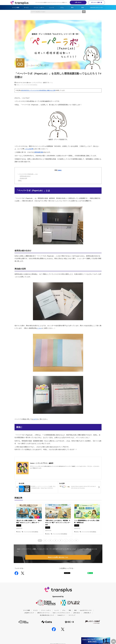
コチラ (35, 419)
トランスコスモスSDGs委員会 (29, 85)
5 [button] (61, 540)
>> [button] (76, 540)
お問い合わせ (78, 2)
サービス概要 (16, 7)
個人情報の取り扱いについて (47, 615)
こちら (39, 328)
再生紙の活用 (24, 178)
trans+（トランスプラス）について (61, 613)
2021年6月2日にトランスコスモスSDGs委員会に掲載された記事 (38, 90)
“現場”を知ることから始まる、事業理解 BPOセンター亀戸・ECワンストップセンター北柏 (58, 523)
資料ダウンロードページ (43, 613)
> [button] (71, 540)
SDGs (18, 85)
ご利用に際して (87, 613)
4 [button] (55, 540)
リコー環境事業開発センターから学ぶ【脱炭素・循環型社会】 (87, 521)
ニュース (52, 7)
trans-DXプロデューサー (97, 7)
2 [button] (45, 540)
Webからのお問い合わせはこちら (58, 557)
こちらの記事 (29, 149)
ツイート (67, 572)
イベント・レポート (39, 7)
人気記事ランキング (29, 613)
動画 (83, 7)
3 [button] (50, 540)
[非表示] (60, 170)
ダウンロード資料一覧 (97, 2)
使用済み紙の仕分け (25, 176)
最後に (20, 181)
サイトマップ (72, 615)
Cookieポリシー (61, 615)
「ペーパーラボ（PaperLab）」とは (28, 174)
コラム (62, 7)
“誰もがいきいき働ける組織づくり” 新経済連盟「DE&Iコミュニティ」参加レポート (29, 521)
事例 (72, 7)
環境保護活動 (39, 152)
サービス (26, 7)
